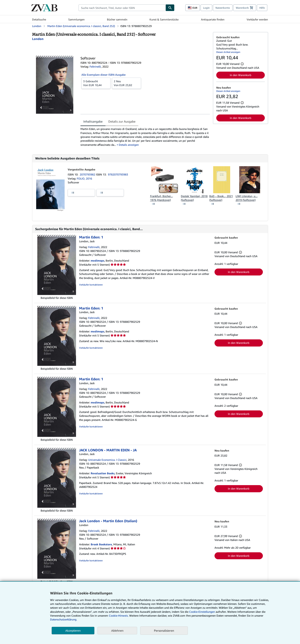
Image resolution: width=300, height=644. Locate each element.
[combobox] (122, 8)
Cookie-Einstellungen (202, 612)
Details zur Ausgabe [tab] (122, 121)
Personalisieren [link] (164, 630)
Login (206, 8)
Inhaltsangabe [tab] (93, 121)
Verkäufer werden (257, 19)
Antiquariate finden (213, 19)
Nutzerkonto (223, 8)
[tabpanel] (145, 137)
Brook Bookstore (101, 544)
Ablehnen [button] (117, 631)
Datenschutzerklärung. (64, 619)
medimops (97, 261)
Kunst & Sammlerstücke (164, 19)
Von (96, 83)
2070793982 (88, 174)
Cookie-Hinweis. (119, 616)
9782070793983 (118, 174)
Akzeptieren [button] (73, 631)
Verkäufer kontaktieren (91, 285)
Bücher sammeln (117, 19)
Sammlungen (76, 19)
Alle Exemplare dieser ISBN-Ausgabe (103, 75)
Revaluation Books (103, 473)
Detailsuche (39, 19)
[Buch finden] (170, 8)
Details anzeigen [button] (129, 145)
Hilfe (262, 8)
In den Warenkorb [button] (241, 75)
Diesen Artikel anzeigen (228, 52)
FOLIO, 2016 (84, 178)
